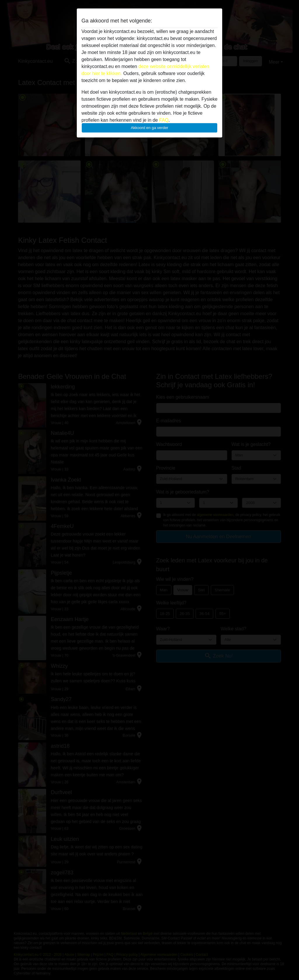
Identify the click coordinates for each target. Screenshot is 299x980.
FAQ (164, 120)
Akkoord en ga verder (149, 128)
